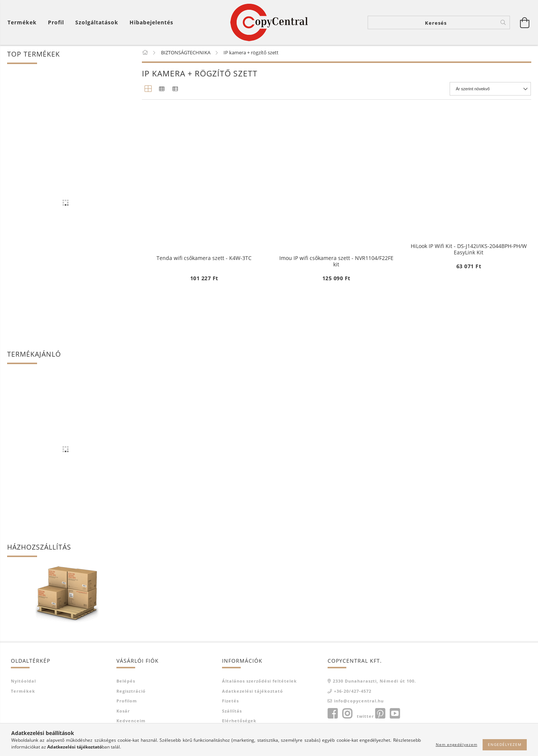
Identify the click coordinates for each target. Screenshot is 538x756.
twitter (365, 718)
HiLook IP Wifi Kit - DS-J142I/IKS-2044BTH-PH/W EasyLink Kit (336, 251)
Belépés (126, 682)
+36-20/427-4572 (353, 693)
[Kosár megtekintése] (24, 23)
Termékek (23, 693)
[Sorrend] (491, 90)
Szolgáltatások (97, 23)
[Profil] (56, 23)
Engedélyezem (505, 744)
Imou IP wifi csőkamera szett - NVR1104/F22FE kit (336, 439)
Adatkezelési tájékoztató (253, 693)
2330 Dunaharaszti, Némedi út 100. (374, 682)
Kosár (123, 712)
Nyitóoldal (23, 682)
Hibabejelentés (151, 23)
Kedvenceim (131, 722)
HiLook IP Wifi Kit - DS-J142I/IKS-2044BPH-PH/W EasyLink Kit (469, 251)
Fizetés (230, 702)
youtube (395, 715)
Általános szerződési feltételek (259, 682)
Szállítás (232, 712)
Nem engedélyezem (457, 744)
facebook (332, 715)
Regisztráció (131, 693)
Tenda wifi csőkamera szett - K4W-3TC (204, 436)
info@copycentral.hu (359, 702)
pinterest (380, 715)
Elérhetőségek (239, 722)
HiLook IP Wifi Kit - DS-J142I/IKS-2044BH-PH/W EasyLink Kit (204, 251)
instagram (347, 715)
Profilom (127, 702)
